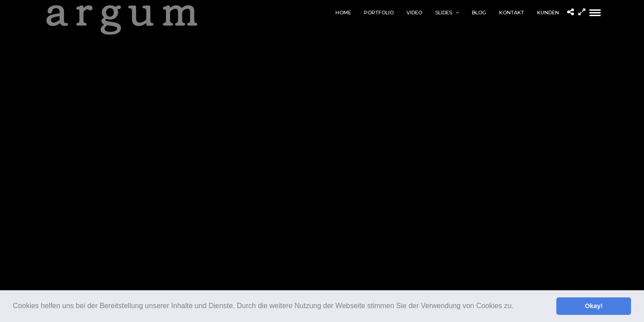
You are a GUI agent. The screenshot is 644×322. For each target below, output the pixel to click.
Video (414, 13)
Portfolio (379, 13)
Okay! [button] (594, 306)
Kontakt (512, 13)
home (343, 13)
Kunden (548, 13)
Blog (479, 13)
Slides (444, 13)
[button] (517, 307)
